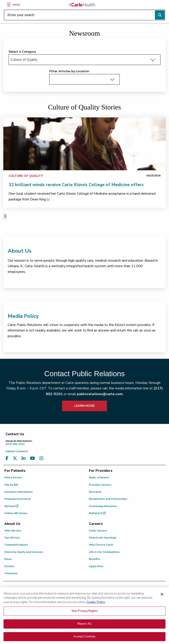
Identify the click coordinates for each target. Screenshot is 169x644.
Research (95, 492)
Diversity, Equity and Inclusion (24, 552)
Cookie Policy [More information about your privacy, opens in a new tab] (96, 606)
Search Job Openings (103, 538)
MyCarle (11, 506)
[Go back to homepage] (82, 5)
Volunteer (11, 573)
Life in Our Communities (104, 552)
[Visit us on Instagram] (41, 458)
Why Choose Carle (101, 545)
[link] (84, 144)
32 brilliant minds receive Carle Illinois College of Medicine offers (76, 185)
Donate (9, 566)
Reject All (84, 628)
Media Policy (23, 316)
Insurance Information (18, 492)
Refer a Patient (99, 477)
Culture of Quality (26, 176)
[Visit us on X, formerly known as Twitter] (15, 458)
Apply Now (96, 566)
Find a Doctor (13, 477)
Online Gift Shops (16, 513)
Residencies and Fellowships (108, 499)
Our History (12, 538)
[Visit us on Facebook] (7, 458)
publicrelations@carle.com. (100, 394)
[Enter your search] (84, 15)
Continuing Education (103, 506)
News (8, 559)
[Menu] (9, 5)
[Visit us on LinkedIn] (24, 458)
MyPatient (97, 513)
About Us (20, 251)
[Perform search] (160, 15)
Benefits (95, 559)
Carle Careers (98, 531)
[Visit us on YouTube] (32, 458)
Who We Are (13, 531)
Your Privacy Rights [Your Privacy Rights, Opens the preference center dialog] (84, 615)
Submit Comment (17, 451)
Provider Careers (100, 485)
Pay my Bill (11, 485)
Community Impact (16, 545)
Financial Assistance (18, 499)
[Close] (162, 598)
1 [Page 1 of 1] (5, 216)
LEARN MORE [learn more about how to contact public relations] (84, 406)
